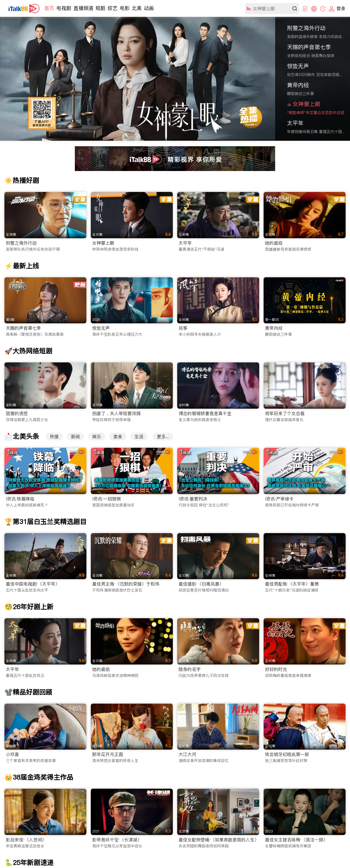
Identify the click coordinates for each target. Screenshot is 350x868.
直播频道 (83, 8)
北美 (137, 8)
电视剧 (64, 8)
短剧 (100, 8)
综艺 (113, 8)
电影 (125, 8)
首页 (49, 8)
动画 (149, 8)
